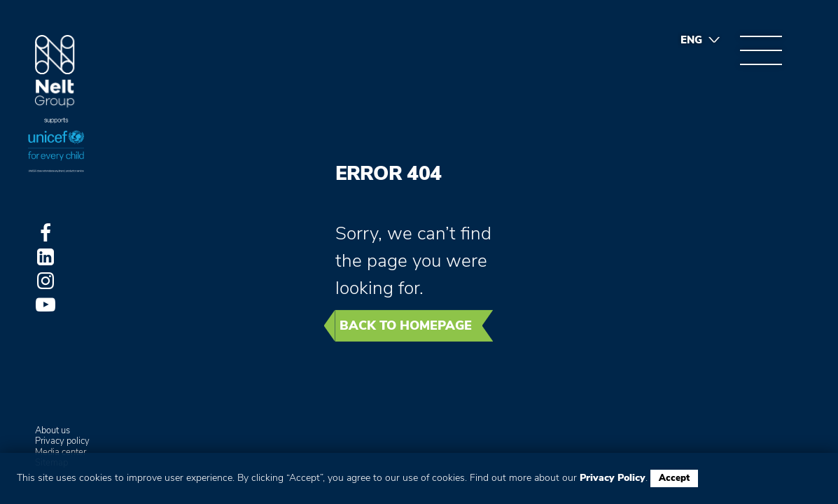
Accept (674, 478)
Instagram (46, 281)
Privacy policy (62, 442)
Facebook (46, 233)
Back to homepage (406, 325)
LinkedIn (46, 257)
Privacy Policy (613, 478)
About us (53, 431)
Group (55, 72)
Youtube (46, 304)
